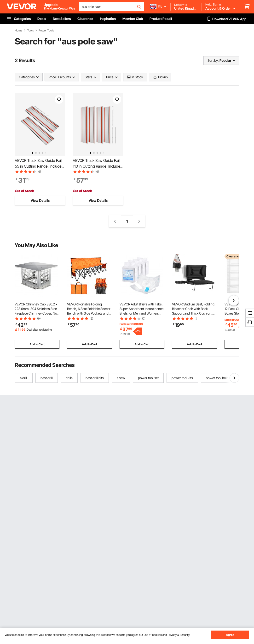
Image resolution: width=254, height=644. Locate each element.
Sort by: (213, 60)
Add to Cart (37, 344)
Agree (230, 635)
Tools (30, 30)
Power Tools (46, 30)
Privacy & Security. (179, 635)
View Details (40, 200)
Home (19, 30)
